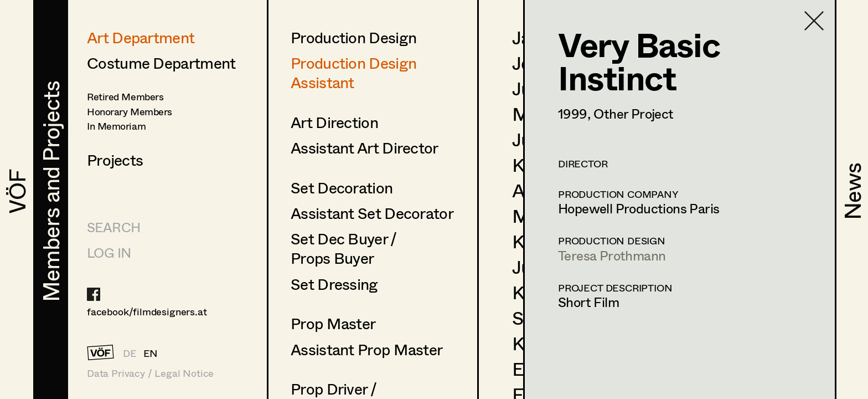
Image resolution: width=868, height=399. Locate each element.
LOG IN (109, 252)
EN (151, 353)
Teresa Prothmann (612, 255)
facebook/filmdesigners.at (147, 311)
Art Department (141, 37)
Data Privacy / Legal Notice (150, 373)
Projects (115, 160)
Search (113, 227)
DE (130, 353)
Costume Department (161, 63)
